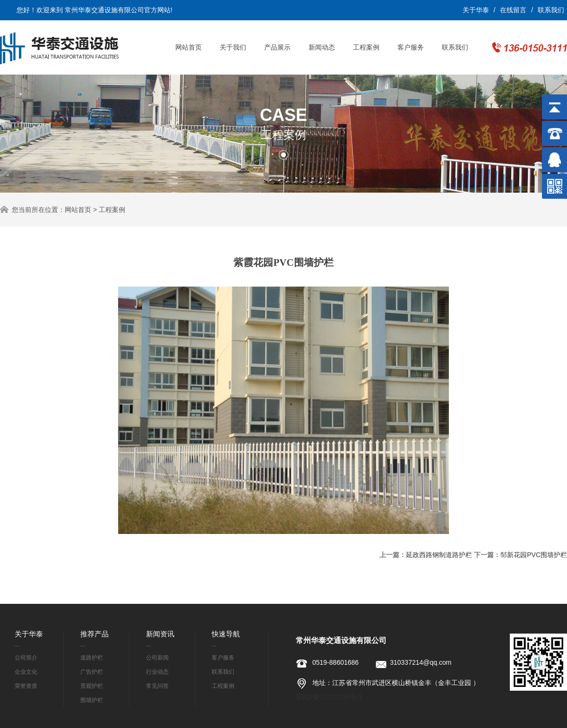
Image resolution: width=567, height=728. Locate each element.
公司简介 (26, 658)
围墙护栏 (92, 700)
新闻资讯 (160, 634)
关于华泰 (476, 10)
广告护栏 (92, 672)
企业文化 (26, 672)
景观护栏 (92, 686)
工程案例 (366, 47)
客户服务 (411, 47)
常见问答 (157, 686)
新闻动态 (322, 47)
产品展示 (277, 47)
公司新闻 (157, 658)
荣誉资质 (26, 686)
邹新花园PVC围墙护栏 (534, 555)
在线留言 (513, 10)
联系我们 (551, 10)
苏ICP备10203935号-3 (329, 697)
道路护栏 (92, 658)
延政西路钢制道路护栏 (439, 555)
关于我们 (233, 47)
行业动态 (157, 672)
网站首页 (189, 47)
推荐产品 (94, 634)
